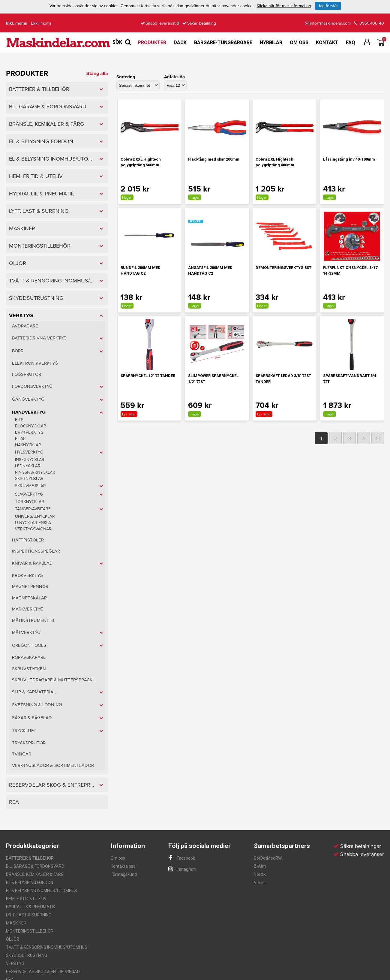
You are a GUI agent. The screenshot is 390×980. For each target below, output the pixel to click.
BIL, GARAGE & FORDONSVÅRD (35, 866)
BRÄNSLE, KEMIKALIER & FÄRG (35, 874)
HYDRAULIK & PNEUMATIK (31, 907)
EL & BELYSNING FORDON (30, 882)
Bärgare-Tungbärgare (223, 42)
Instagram (182, 869)
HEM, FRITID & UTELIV (26, 899)
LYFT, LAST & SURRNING (29, 915)
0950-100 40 (369, 23)
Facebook (182, 858)
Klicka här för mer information (284, 6)
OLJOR (13, 939)
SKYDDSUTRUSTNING (27, 955)
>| (378, 439)
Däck (180, 42)
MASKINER (16, 923)
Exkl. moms (41, 23)
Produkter (152, 42)
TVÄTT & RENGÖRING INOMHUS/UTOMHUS (47, 947)
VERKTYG (15, 963)
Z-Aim (260, 866)
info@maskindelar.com (328, 23)
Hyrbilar (271, 42)
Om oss (299, 42)
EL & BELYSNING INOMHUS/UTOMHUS (42, 891)
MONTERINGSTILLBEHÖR (30, 931)
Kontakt (327, 42)
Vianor (260, 882)
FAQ (351, 42)
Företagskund (124, 874)
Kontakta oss (123, 866)
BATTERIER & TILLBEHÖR (30, 858)
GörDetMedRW (268, 858)
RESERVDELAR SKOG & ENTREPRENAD (43, 972)
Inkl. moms (16, 23)
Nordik (260, 874)
